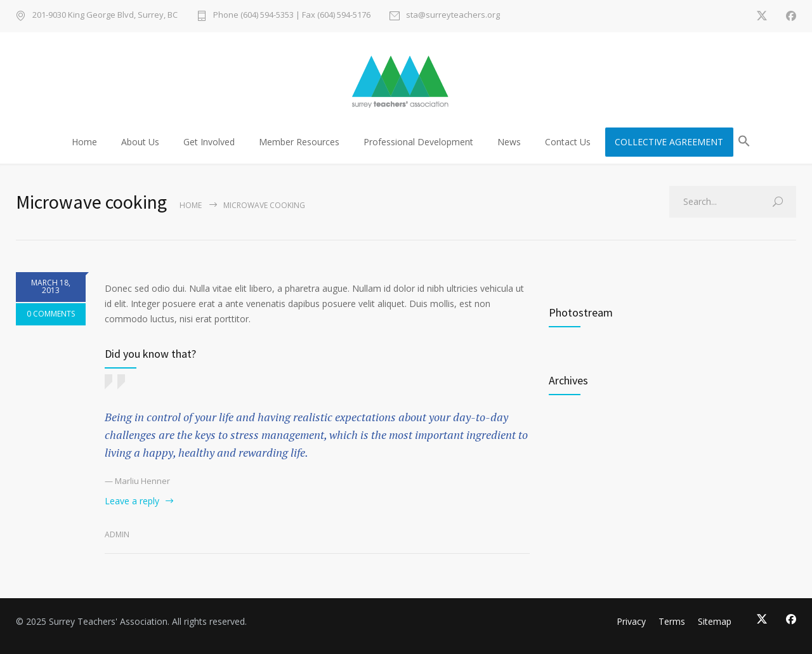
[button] (744, 143)
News (509, 142)
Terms (672, 621)
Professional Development (418, 142)
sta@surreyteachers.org (453, 16)
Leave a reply (132, 501)
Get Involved (209, 142)
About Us (140, 142)
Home (84, 142)
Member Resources (299, 142)
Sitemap (715, 621)
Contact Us (568, 142)
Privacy (631, 621)
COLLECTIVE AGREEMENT (669, 142)
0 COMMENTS (51, 314)
